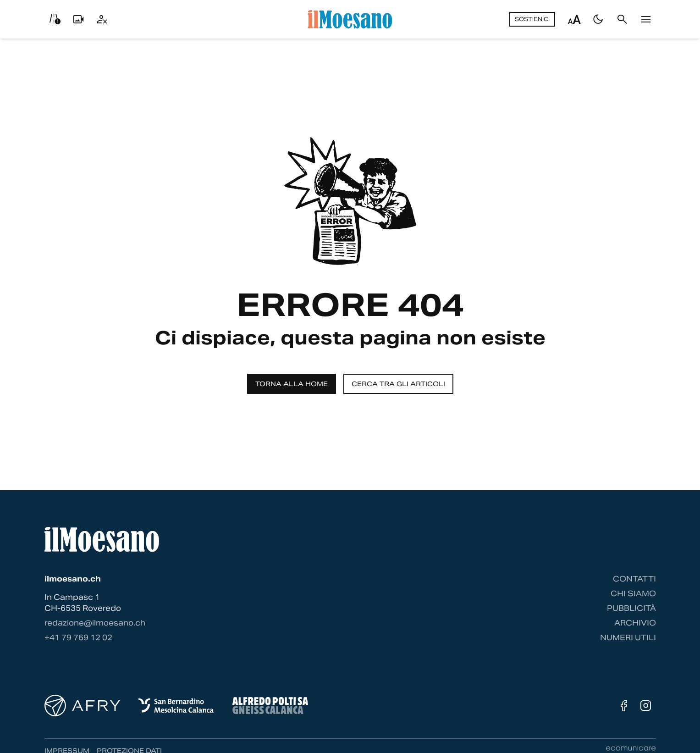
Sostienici (532, 19)
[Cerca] (622, 19)
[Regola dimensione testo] (574, 19)
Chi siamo (633, 594)
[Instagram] (646, 706)
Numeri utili (628, 638)
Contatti (634, 579)
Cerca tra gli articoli (398, 384)
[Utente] (102, 19)
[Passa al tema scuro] (598, 19)
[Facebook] (624, 706)
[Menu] (646, 19)
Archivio (635, 623)
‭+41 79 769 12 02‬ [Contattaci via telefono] (78, 638)
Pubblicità (631, 608)
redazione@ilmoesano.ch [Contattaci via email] (95, 623)
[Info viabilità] (55, 19)
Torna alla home (292, 384)
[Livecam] (78, 19)
